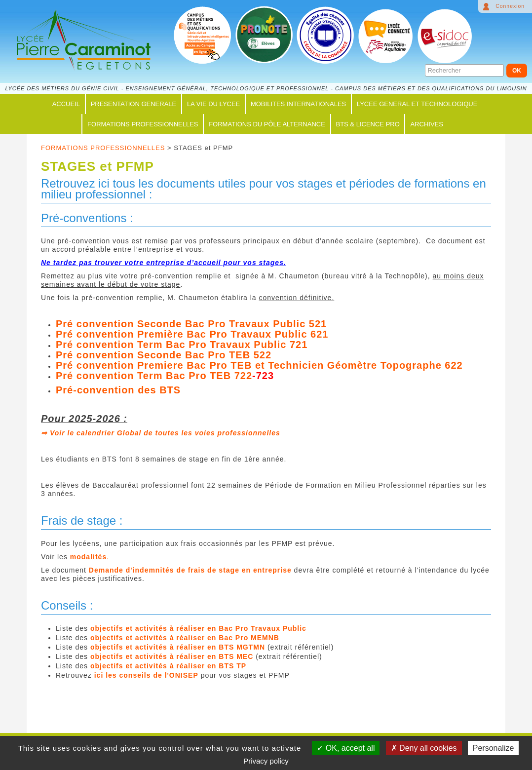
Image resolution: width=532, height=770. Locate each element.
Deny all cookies (424, 748)
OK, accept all (346, 748)
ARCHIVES (426, 124)
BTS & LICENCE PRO (368, 124)
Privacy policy (266, 761)
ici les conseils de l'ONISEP (146, 675)
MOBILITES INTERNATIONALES (298, 104)
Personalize (494, 748)
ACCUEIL (66, 104)
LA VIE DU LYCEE (213, 104)
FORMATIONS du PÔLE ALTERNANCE (267, 124)
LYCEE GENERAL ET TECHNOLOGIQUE (417, 104)
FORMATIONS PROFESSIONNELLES (143, 124)
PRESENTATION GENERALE (134, 104)
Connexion (510, 6)
